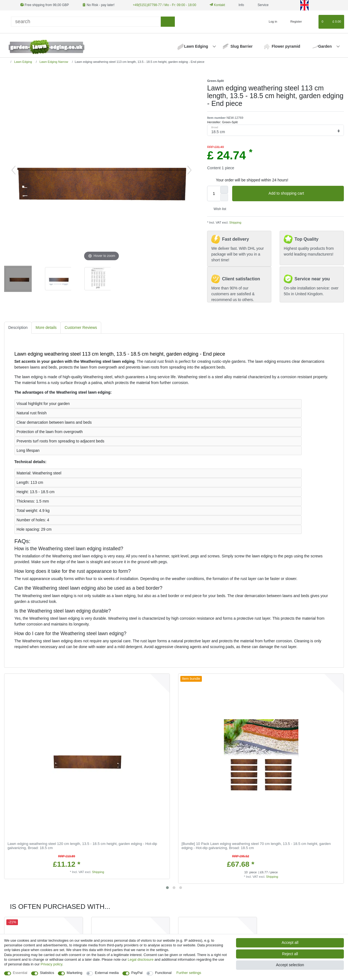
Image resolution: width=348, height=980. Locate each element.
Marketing (75, 973)
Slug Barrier (242, 46)
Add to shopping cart (304, 194)
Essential (20, 973)
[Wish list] (312, 22)
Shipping (235, 222)
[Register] (293, 22)
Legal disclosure (141, 959)
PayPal (137, 973)
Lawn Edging (196, 46)
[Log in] (271, 22)
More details (46, 327)
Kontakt (217, 5)
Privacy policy (51, 964)
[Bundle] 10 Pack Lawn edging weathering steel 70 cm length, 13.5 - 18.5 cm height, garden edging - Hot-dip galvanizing (256, 846)
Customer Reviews (81, 327)
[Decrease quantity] (224, 197)
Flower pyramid (286, 46)
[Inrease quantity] (224, 190)
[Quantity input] (214, 194)
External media (107, 973)
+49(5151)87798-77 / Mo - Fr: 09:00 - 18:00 (165, 5)
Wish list (218, 209)
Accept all (290, 943)
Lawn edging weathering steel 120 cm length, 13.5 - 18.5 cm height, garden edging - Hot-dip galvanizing (82, 846)
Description (18, 327)
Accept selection (290, 965)
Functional (163, 973)
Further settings (189, 973)
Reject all (290, 954)
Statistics (47, 973)
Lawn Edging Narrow (53, 62)
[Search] (168, 22)
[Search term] (86, 22)
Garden (326, 46)
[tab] (18, 328)
